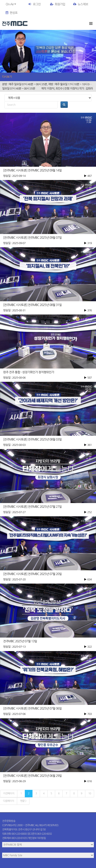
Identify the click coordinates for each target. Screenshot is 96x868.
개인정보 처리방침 (37, 838)
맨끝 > (23, 801)
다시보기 (7, 77)
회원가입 (58, 4)
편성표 (11, 13)
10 (90, 793)
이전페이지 (9, 793)
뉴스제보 (81, 4)
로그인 (37, 4)
